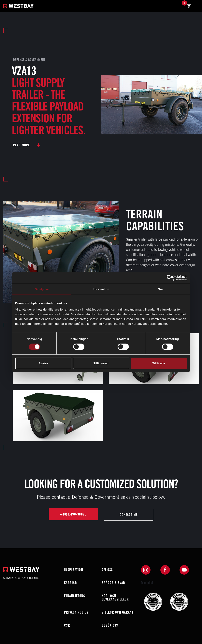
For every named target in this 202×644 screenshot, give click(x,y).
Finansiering (75, 596)
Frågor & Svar (113, 583)
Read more (22, 145)
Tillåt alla (159, 363)
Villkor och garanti (118, 612)
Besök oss (110, 625)
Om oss (107, 570)
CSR (67, 625)
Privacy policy (76, 612)
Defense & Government (29, 60)
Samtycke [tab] (42, 289)
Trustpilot (147, 583)
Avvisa (43, 363)
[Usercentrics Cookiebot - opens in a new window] (170, 278)
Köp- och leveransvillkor (115, 597)
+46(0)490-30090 (73, 515)
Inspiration (74, 570)
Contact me (129, 515)
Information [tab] (101, 289)
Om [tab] (160, 289)
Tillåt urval (101, 363)
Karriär (71, 583)
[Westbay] (18, 6)
